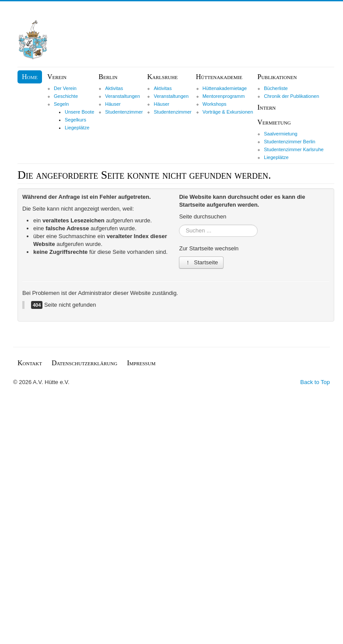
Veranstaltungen (122, 96)
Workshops (215, 104)
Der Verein (65, 88)
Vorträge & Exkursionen (228, 112)
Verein (57, 77)
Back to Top (315, 382)
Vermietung (274, 122)
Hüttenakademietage (225, 88)
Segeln (61, 104)
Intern (266, 107)
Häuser (113, 104)
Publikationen (277, 77)
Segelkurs (75, 120)
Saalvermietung (280, 134)
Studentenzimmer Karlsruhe (294, 149)
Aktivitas (114, 88)
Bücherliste (276, 88)
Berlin (108, 77)
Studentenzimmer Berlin (289, 142)
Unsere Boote (79, 112)
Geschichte (66, 96)
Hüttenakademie (219, 77)
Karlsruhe (162, 77)
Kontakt (30, 363)
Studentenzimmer (124, 112)
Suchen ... (179, 225)
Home (30, 77)
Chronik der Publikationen (291, 96)
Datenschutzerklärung (84, 363)
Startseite (201, 262)
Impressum (141, 363)
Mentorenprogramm (224, 96)
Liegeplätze (77, 128)
